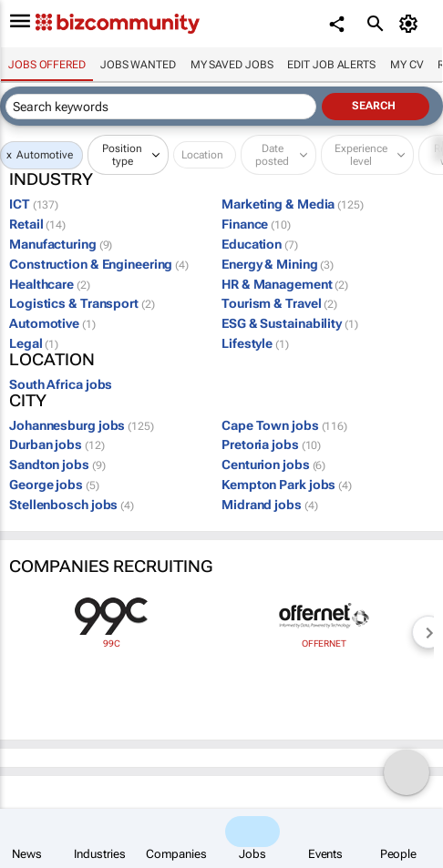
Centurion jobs (273, 465)
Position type (122, 155)
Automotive (45, 155)
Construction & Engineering (99, 264)
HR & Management (285, 284)
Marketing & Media (293, 204)
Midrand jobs (269, 505)
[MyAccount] (412, 24)
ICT (34, 204)
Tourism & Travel (279, 303)
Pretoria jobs (271, 444)
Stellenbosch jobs (72, 505)
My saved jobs (232, 65)
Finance (256, 224)
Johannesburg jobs (82, 425)
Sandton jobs (57, 465)
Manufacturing (61, 244)
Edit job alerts (331, 65)
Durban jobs (57, 444)
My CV (407, 65)
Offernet (324, 643)
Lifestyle (255, 343)
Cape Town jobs (284, 425)
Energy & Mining (278, 264)
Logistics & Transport (82, 303)
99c (112, 643)
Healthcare (50, 284)
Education (260, 244)
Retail (37, 224)
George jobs (54, 485)
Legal (34, 343)
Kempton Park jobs (287, 485)
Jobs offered (47, 65)
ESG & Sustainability (290, 323)
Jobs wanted (138, 65)
